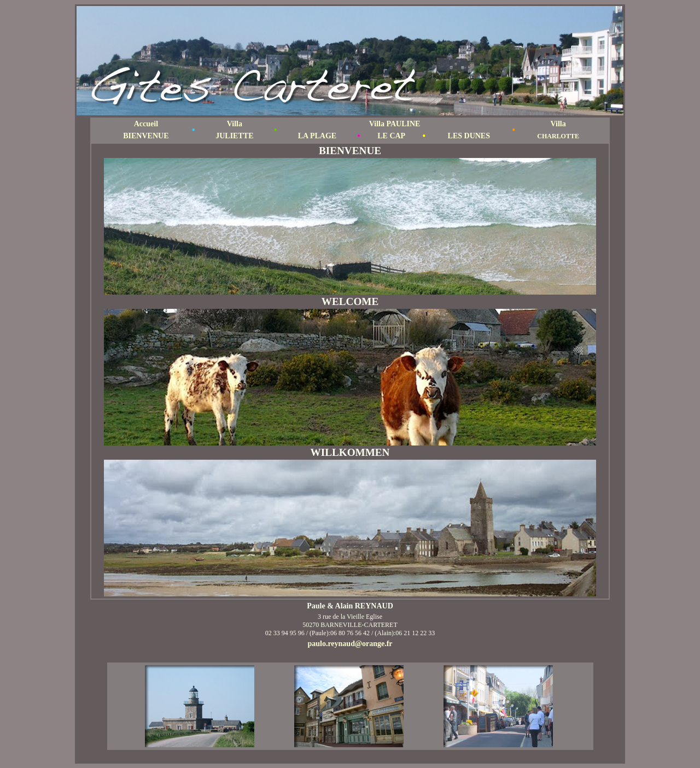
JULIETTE (234, 136)
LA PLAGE (317, 136)
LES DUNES (469, 136)
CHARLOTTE (558, 136)
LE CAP (391, 136)
